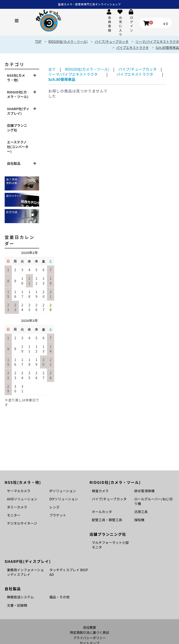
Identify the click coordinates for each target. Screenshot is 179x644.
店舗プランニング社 (17, 128)
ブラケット (58, 515)
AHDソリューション (22, 499)
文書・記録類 (17, 605)
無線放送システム (20, 597)
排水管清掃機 (144, 491)
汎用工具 (141, 512)
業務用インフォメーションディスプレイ (25, 572)
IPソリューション (63, 491)
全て (52, 69)
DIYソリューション (64, 499)
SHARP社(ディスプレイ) (18, 111)
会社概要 (89, 627)
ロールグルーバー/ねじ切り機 (153, 501)
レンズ (54, 507)
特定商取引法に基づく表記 (90, 633)
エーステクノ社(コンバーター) (18, 147)
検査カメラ (100, 491)
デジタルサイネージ (22, 523)
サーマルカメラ (19, 491)
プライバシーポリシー (89, 638)
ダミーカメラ (17, 507)
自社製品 (14, 163)
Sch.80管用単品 (167, 48)
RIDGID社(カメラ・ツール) (18, 94)
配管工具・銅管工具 (107, 520)
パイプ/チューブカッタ (137, 69)
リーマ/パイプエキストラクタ (73, 74)
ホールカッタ (102, 512)
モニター (14, 515)
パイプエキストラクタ (132, 48)
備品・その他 (59, 597)
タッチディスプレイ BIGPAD (69, 572)
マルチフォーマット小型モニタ (110, 545)
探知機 (139, 520)
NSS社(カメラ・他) (16, 78)
